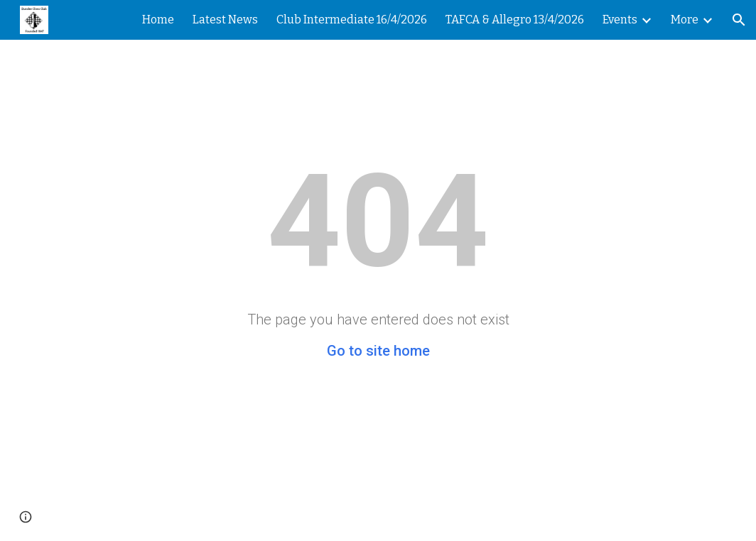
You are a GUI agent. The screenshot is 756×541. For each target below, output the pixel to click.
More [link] (685, 20)
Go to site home (378, 351)
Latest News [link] (225, 20)
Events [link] (620, 20)
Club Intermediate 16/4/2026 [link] (352, 20)
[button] (739, 20)
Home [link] (158, 20)
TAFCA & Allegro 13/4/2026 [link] (515, 20)
